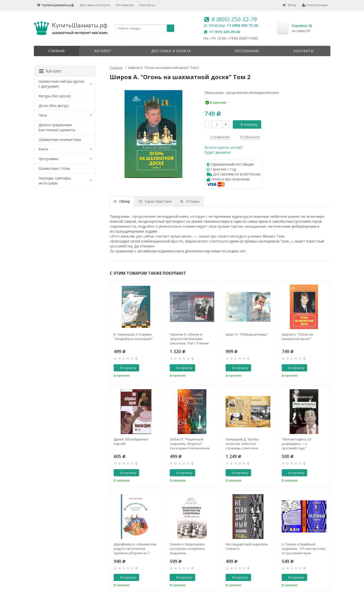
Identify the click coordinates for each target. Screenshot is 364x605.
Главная (56, 51)
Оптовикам (125, 5)
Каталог (103, 51)
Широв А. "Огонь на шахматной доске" (297, 337)
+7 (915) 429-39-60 (224, 32)
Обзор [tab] (122, 201)
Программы (48, 159)
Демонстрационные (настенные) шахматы (57, 127)
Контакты (147, 5)
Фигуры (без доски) (55, 96)
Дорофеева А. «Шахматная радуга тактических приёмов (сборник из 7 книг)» (135, 549)
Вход (289, 5)
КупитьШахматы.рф (55, 5)
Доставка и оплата (95, 5)
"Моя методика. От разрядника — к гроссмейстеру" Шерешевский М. (297, 444)
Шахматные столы (54, 168)
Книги (43, 149)
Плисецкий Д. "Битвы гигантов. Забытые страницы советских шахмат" (242, 444)
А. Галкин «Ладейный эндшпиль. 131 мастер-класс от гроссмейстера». (304, 549)
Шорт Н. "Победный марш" (247, 334)
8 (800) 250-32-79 (234, 19)
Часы (43, 115)
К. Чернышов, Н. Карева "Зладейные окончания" (133, 337)
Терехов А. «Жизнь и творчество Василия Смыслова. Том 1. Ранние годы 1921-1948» (189, 339)
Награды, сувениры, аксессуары (55, 181)
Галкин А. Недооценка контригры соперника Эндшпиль (187, 549)
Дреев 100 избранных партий (131, 441)
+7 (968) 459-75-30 (242, 25)
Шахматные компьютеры (60, 139)
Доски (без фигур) (54, 106)
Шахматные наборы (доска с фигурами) (61, 84)
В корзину (246, 124)
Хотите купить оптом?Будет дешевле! (224, 150)
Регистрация (315, 5)
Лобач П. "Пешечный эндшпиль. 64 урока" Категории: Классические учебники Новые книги (190, 444)
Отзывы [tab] (190, 201)
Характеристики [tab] (155, 201)
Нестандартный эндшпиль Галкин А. (247, 546)
